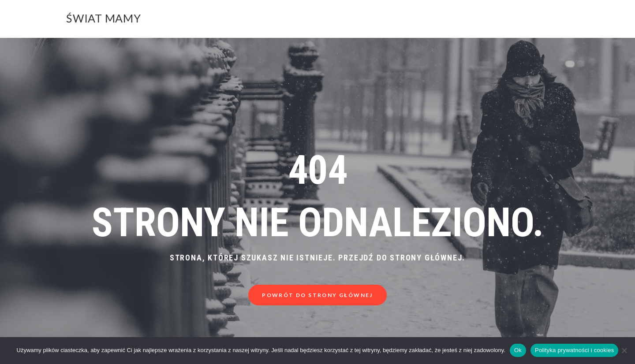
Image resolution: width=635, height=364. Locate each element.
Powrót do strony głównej (317, 295)
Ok (518, 350)
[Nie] (624, 350)
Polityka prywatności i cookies (574, 350)
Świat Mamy (104, 18)
